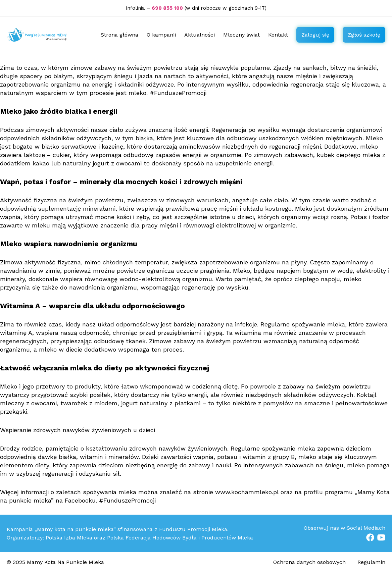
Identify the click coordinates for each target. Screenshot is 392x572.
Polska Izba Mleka (69, 538)
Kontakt (278, 35)
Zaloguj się (315, 35)
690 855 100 (167, 8)
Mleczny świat (241, 35)
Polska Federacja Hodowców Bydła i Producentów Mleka (180, 538)
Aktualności (200, 35)
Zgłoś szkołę (364, 35)
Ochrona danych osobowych (310, 562)
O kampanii (161, 35)
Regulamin (371, 562)
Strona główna (119, 35)
